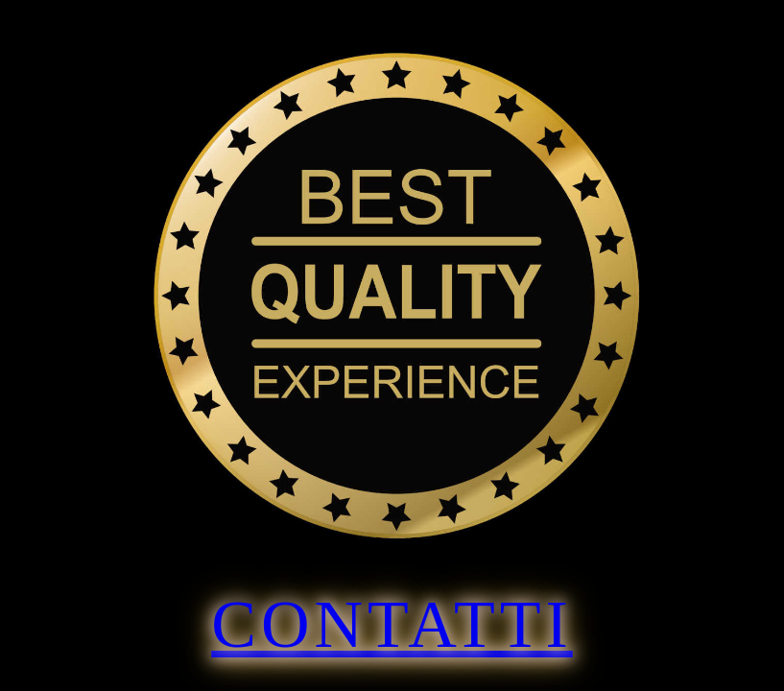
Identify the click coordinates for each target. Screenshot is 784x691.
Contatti (392, 624)
